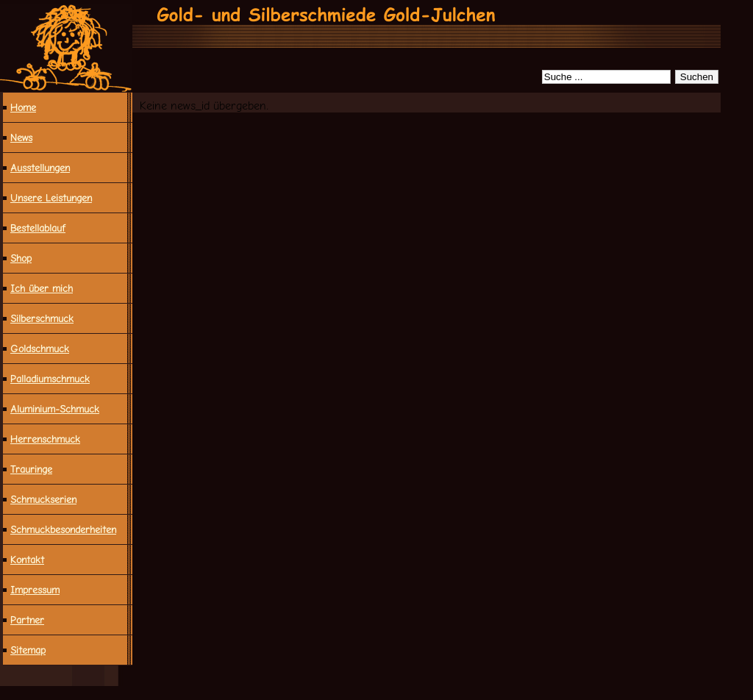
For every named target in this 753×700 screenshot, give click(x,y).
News (21, 137)
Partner (27, 620)
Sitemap (28, 650)
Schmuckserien (43, 499)
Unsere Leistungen (51, 198)
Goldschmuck (40, 349)
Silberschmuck (42, 318)
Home (23, 107)
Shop (21, 258)
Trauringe (31, 469)
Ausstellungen (40, 168)
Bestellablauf (38, 228)
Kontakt (27, 560)
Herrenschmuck (45, 439)
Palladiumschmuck (50, 379)
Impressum (35, 590)
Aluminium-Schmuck (55, 409)
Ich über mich (42, 288)
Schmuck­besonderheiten (63, 529)
